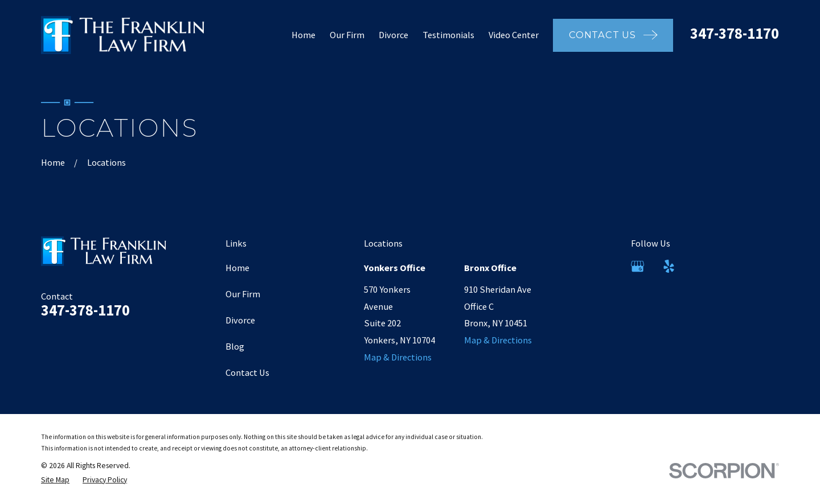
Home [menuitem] (304, 35)
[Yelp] (669, 266)
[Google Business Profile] (637, 266)
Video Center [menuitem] (514, 35)
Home (237, 268)
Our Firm (243, 294)
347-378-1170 (735, 33)
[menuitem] (55, 480)
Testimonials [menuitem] (448, 35)
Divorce (240, 320)
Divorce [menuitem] (393, 35)
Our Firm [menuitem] (347, 35)
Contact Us (247, 372)
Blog (235, 346)
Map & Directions (398, 357)
